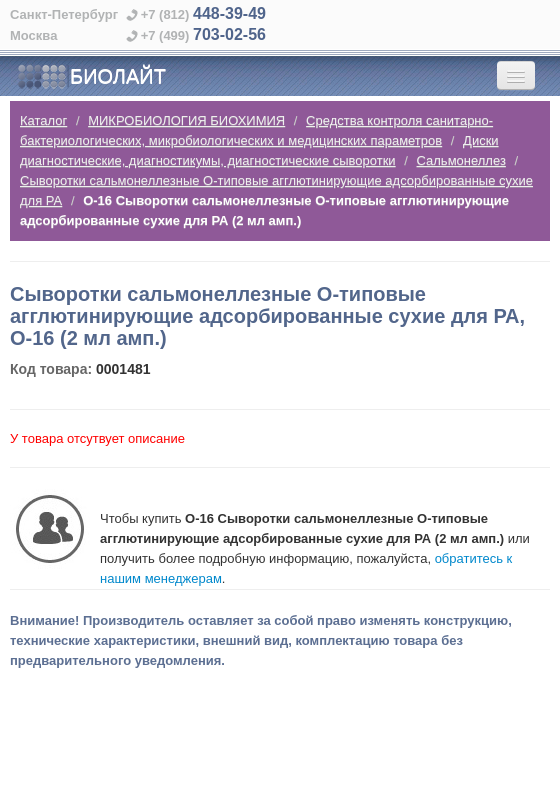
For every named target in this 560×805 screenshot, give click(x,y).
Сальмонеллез (461, 160)
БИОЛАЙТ (91, 77)
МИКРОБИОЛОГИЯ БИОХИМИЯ (186, 120)
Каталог (43, 120)
